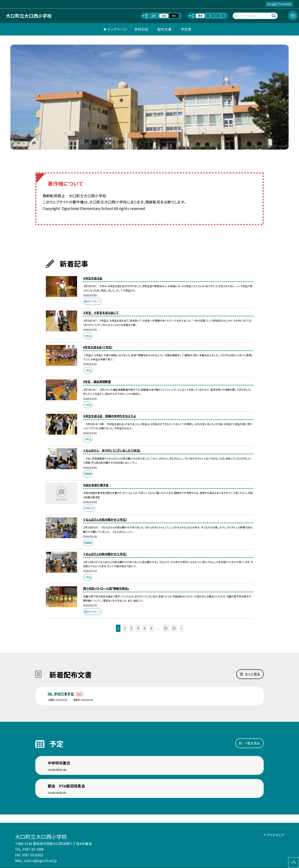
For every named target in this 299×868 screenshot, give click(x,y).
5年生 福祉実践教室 (97, 382)
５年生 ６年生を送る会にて (101, 313)
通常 (154, 16)
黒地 (174, 16)
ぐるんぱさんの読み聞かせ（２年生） (105, 519)
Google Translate (279, 4)
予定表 (186, 29)
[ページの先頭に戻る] (294, 863)
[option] (149, 97)
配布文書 (164, 29)
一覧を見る (252, 743)
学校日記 (141, 29)
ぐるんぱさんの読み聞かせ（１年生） (105, 554)
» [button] (181, 628)
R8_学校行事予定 (61, 694)
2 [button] (125, 628)
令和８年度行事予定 (96, 485)
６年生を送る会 (93, 278)
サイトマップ (275, 835)
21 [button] (174, 628)
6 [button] (151, 628)
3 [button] (131, 628)
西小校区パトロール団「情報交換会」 (106, 588)
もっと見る (252, 674)
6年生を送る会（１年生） (98, 347)
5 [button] (145, 628)
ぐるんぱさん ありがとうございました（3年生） (112, 450)
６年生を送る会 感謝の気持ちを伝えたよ (110, 416)
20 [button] (166, 628)
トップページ (117, 29)
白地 (164, 16)
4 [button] (138, 628)
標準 (200, 16)
